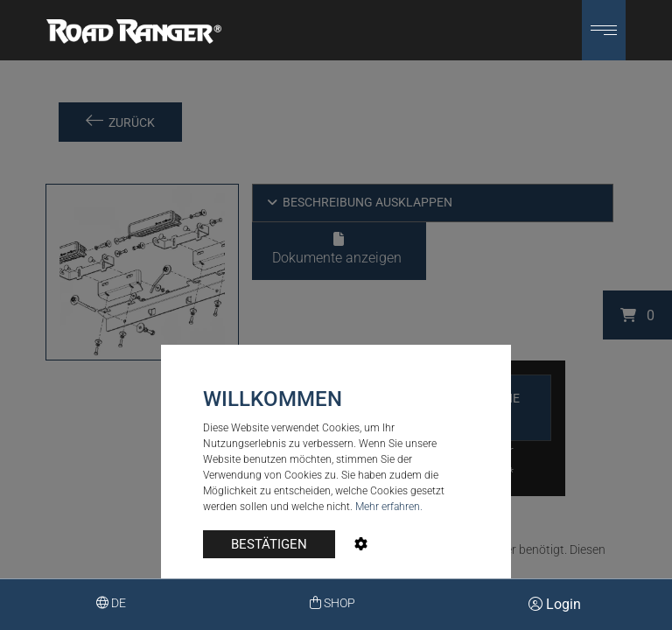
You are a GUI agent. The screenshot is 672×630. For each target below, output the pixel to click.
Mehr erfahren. (389, 507)
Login (555, 604)
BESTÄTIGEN (269, 544)
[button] (604, 30)
